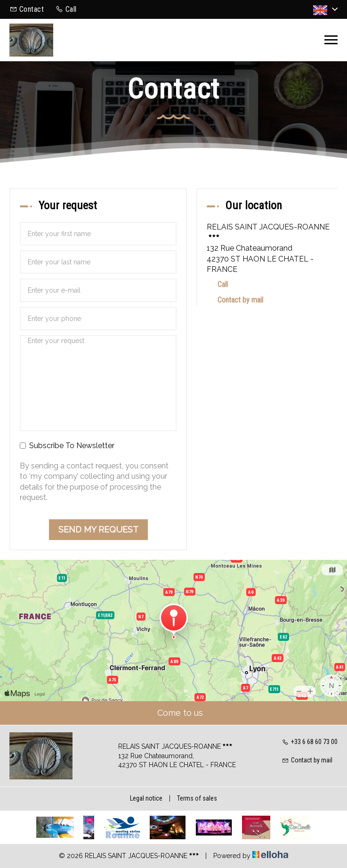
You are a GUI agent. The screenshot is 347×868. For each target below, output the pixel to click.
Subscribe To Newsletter (67, 446)
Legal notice (146, 798)
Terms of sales (197, 798)
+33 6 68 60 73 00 (310, 742)
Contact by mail (240, 300)
